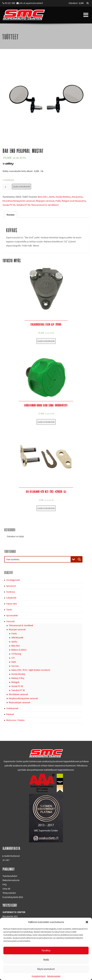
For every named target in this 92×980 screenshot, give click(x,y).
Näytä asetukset (46, 969)
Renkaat (10, 714)
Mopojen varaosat (45, 201)
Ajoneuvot (11, 586)
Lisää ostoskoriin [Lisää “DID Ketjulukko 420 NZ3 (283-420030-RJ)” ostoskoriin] (46, 508)
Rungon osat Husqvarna (74, 201)
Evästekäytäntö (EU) (13, 897)
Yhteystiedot (9, 893)
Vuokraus (11, 592)
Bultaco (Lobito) (19, 650)
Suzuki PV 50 (9, 205)
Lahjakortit (11, 598)
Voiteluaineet (12, 708)
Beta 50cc (43, 197)
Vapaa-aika (12, 604)
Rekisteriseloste (54, 976)
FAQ (5, 884)
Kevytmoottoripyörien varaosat (19, 201)
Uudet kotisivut (12, 856)
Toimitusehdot (10, 876)
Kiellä (46, 960)
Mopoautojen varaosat (19, 702)
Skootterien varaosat (18, 694)
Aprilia (14, 642)
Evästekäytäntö (39, 976)
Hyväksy (46, 950)
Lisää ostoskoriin (21, 186)
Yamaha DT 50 (23, 205)
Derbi (52, 197)
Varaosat (10, 621)
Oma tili (6, 889)
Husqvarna (77, 197)
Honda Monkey (63, 197)
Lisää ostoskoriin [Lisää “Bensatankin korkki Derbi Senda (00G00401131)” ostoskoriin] (46, 422)
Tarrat (9, 610)
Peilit (58, 201)
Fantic (14, 634)
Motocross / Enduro (15, 720)
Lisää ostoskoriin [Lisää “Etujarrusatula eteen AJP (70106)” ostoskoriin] (46, 341)
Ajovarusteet (12, 615)
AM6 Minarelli (17, 638)
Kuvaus (11, 215)
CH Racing (16, 654)
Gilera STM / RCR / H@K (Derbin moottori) (31, 670)
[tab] (11, 215)
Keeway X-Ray (18, 678)
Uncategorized (13, 580)
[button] (87, 922)
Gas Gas (15, 666)
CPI (13, 658)
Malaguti (15, 682)
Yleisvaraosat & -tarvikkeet (45, 205)
